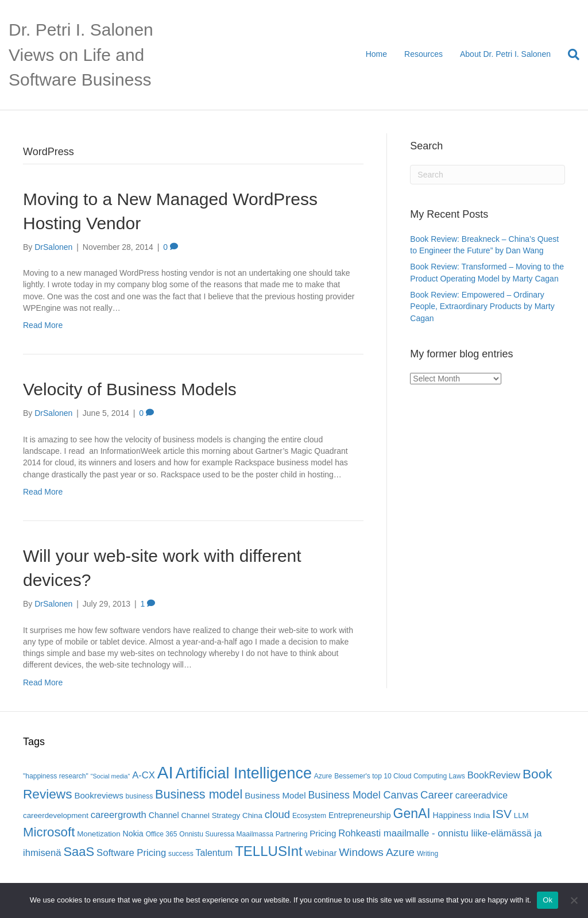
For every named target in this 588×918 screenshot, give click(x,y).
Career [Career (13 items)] (437, 795)
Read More (43, 325)
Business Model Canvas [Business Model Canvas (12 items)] (363, 795)
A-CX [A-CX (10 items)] (144, 775)
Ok (548, 900)
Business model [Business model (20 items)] (199, 794)
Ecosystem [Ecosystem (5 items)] (309, 816)
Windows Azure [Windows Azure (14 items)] (377, 852)
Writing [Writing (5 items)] (428, 854)
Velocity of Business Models (130, 389)
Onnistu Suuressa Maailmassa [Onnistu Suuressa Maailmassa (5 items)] (226, 834)
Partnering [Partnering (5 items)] (292, 834)
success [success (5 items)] (181, 854)
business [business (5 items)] (140, 796)
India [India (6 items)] (481, 815)
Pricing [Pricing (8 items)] (323, 833)
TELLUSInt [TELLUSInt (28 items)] (269, 851)
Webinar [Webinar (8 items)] (321, 853)
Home (376, 54)
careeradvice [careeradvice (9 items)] (481, 795)
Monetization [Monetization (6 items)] (98, 834)
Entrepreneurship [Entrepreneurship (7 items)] (360, 815)
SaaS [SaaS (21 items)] (79, 852)
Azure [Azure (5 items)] (323, 776)
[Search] (569, 55)
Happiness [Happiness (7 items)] (452, 815)
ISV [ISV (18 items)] (502, 814)
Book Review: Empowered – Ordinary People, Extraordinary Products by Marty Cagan (482, 306)
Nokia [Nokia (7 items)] (133, 834)
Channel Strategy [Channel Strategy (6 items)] (210, 815)
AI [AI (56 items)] (165, 772)
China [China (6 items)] (252, 815)
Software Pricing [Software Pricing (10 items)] (131, 853)
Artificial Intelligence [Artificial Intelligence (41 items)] (243, 773)
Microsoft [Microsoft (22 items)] (49, 832)
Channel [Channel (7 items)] (164, 815)
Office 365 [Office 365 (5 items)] (162, 834)
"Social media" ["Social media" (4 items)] (111, 776)
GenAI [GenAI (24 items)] (412, 813)
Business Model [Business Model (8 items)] (275, 795)
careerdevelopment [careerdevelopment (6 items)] (56, 815)
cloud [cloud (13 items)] (277, 814)
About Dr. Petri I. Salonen (505, 54)
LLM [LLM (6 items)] (521, 815)
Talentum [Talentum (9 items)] (214, 853)
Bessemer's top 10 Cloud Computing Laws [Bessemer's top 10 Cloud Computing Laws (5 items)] (400, 776)
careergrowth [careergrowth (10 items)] (119, 815)
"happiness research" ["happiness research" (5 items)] (56, 776)
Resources (423, 54)
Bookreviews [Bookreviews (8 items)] (98, 795)
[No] (574, 900)
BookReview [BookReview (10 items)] (494, 775)
